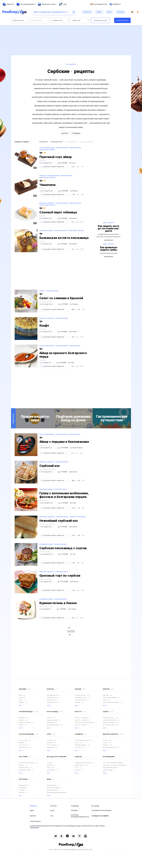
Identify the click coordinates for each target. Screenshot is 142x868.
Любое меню (81, 20)
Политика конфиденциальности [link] (80, 816)
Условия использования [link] (101, 811)
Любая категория (21, 20)
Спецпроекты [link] (35, 821)
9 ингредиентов (47, 163)
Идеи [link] (32, 811)
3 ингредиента (47, 363)
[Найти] (74, 12)
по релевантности (57, 142)
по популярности (71, 142)
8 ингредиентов (47, 582)
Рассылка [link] (95, 806)
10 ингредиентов (48, 191)
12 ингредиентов (48, 503)
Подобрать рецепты (122, 20)
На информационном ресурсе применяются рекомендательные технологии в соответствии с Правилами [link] (68, 827)
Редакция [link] (75, 806)
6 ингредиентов (47, 218)
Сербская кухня (61, 20)
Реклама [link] (74, 811)
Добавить (115, 4)
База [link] (52, 811)
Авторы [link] (54, 806)
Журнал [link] (33, 816)
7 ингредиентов (47, 244)
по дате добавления (86, 142)
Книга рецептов (99, 4)
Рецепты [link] (33, 806)
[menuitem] (8, 4)
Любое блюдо (41, 20)
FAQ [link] (52, 816)
